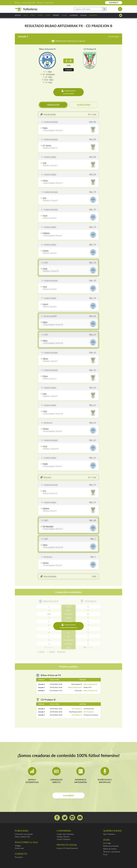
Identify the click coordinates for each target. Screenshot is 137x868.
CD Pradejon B (90, 49)
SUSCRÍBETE (114, 3)
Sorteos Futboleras (64, 839)
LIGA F (25, 15)
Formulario (19, 857)
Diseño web (19, 848)
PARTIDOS (56, 15)
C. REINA (64, 15)
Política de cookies (110, 849)
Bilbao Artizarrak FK (47, 49)
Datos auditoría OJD (22, 837)
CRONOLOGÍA (53, 105)
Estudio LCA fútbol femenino (67, 848)
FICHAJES (83, 15)
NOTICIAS (18, 15)
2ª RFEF (40, 15)
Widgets (18, 846)
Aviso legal (107, 843)
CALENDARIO (74, 15)
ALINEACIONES (84, 105)
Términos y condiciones (112, 852)
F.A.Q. (105, 854)
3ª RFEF (48, 15)
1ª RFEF (33, 15)
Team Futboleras (109, 834)
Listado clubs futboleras (65, 834)
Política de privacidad (111, 846)
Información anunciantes (24, 834)
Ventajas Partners (63, 837)
